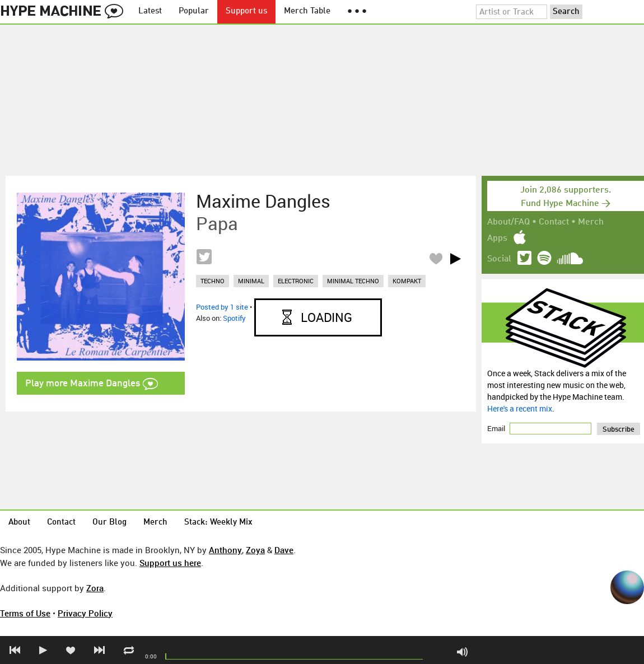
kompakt (407, 281)
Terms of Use (25, 613)
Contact (554, 222)
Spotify (234, 318)
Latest (150, 11)
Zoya (255, 550)
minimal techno (353, 281)
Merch (591, 222)
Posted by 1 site (222, 307)
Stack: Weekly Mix (218, 523)
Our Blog (109, 523)
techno (213, 281)
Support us (246, 11)
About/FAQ (508, 222)
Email (497, 428)
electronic (296, 281)
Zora (95, 588)
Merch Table (307, 11)
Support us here (170, 563)
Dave (284, 550)
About (19, 523)
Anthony (225, 550)
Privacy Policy (85, 613)
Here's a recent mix (520, 408)
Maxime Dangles (263, 201)
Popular (194, 11)
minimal (251, 281)
